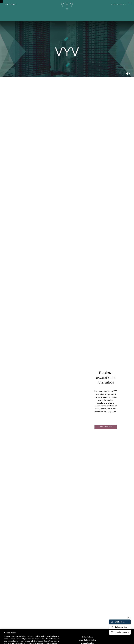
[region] (67, 637)
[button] (106, 427)
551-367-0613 (11, 5)
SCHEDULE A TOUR (118, 5)
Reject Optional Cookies (87, 640)
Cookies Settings (87, 637)
